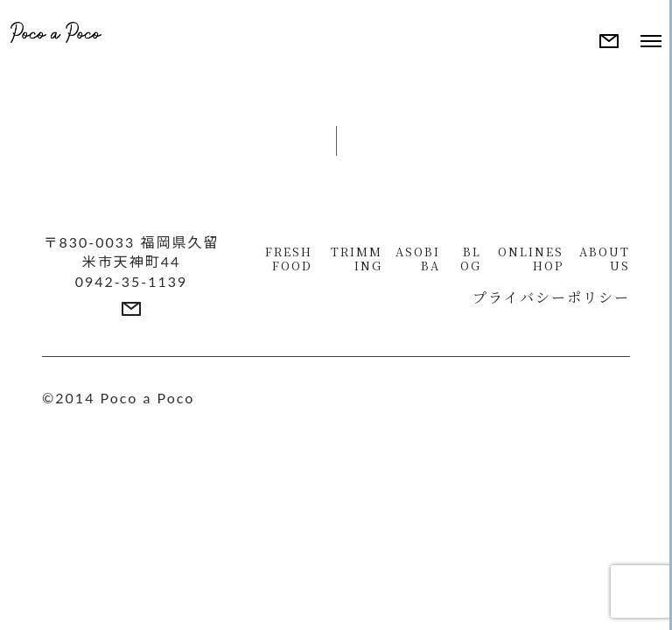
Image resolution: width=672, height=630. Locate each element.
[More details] (609, 41)
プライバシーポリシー (551, 297)
